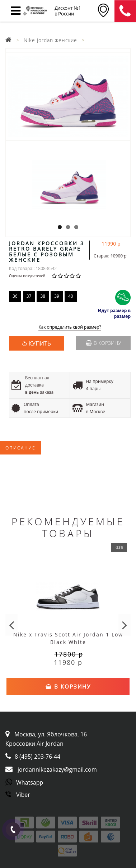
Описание (20, 448)
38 (43, 296)
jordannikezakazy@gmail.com (57, 769)
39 (57, 296)
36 (15, 296)
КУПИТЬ (40, 343)
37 (29, 296)
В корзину (103, 343)
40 (71, 296)
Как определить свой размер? (70, 327)
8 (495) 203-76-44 (37, 757)
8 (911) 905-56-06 (125, 11)
